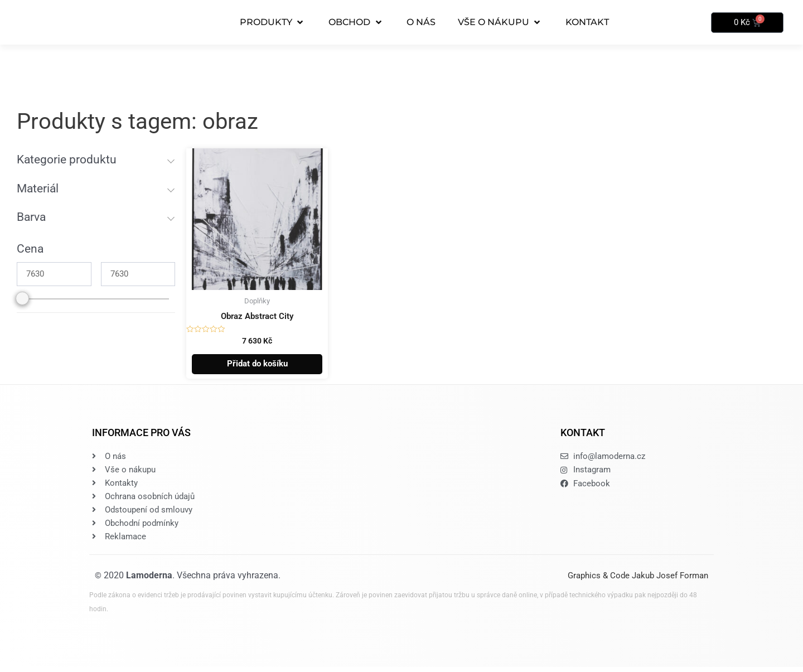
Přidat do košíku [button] (257, 365)
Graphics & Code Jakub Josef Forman (638, 581)
